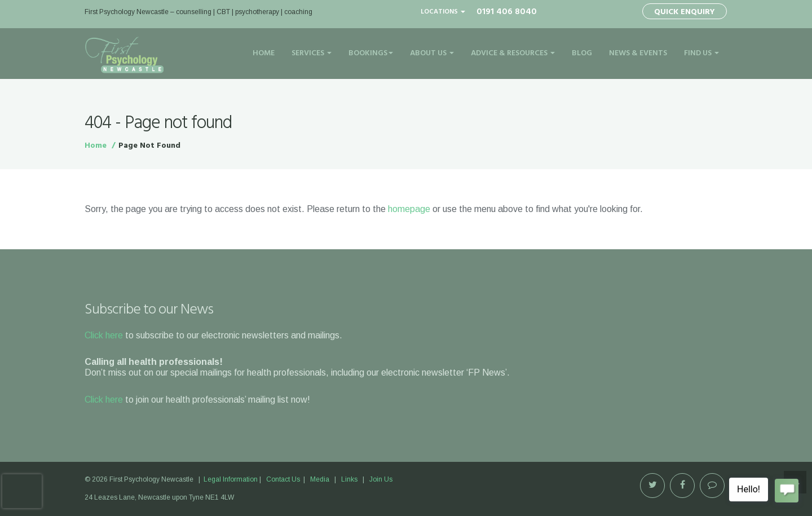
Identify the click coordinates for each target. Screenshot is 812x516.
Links (349, 479)
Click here (104, 335)
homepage (409, 209)
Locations (443, 12)
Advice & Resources (513, 53)
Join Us (381, 479)
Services (312, 53)
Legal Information (231, 479)
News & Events (638, 53)
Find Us (701, 53)
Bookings (371, 53)
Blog (582, 53)
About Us (432, 53)
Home (264, 53)
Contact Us (283, 479)
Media (320, 479)
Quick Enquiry (685, 12)
